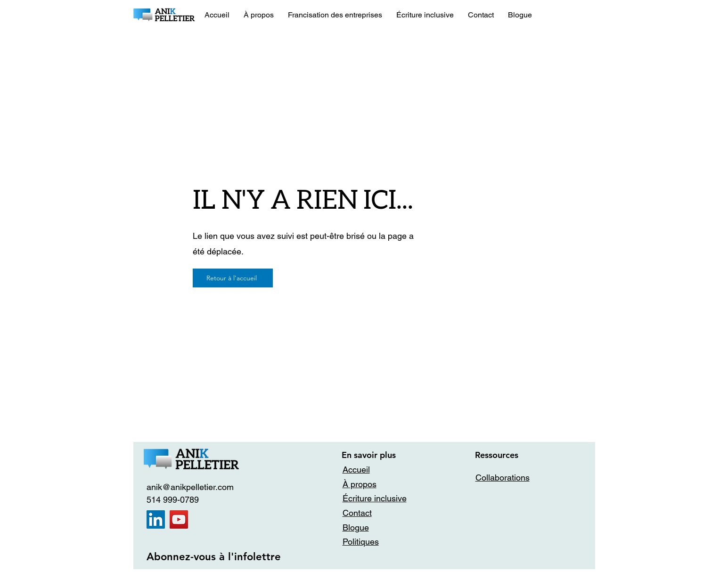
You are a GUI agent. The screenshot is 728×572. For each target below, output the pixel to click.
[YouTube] (179, 519)
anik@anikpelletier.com (190, 487)
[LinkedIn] (156, 519)
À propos (360, 484)
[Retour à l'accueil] (233, 278)
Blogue (356, 527)
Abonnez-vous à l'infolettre (214, 557)
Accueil (356, 470)
